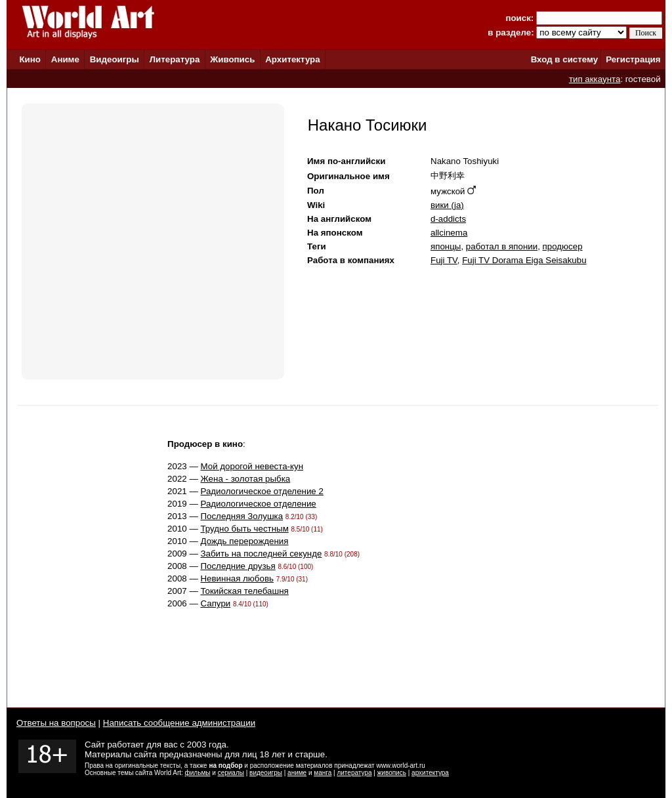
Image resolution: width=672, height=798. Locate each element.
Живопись (232, 59)
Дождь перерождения (244, 541)
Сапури (215, 603)
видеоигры (266, 773)
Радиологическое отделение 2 (262, 491)
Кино (30, 59)
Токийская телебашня (244, 591)
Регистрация (633, 59)
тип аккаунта (595, 79)
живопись (392, 773)
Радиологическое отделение (258, 504)
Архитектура (292, 59)
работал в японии (502, 246)
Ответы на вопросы (56, 723)
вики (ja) (447, 205)
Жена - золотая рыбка (245, 479)
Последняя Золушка (241, 516)
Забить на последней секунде (261, 554)
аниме (297, 773)
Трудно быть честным (244, 529)
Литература (175, 59)
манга (323, 773)
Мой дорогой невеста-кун (252, 466)
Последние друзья (238, 566)
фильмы (198, 773)
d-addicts (448, 219)
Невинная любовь (237, 578)
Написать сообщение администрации (179, 723)
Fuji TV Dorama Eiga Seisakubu (524, 260)
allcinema (449, 233)
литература (354, 773)
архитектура (430, 773)
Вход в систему (564, 59)
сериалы (231, 773)
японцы (446, 246)
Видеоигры (115, 59)
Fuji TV (444, 260)
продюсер (563, 246)
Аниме (65, 59)
